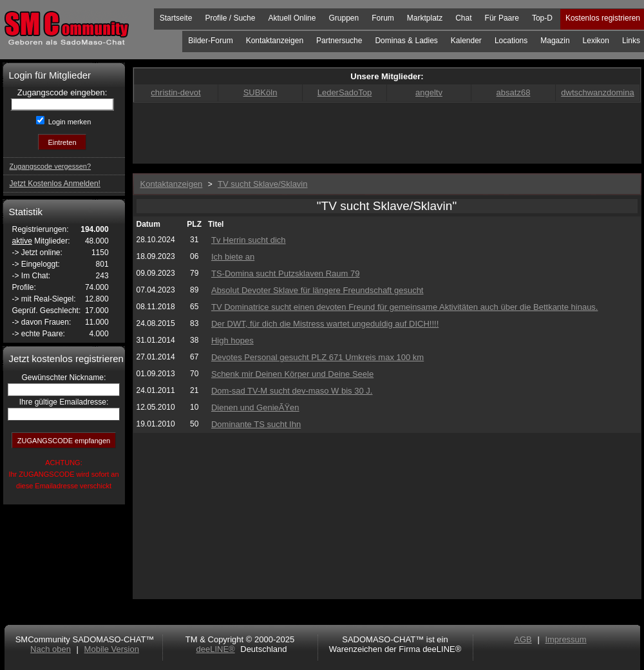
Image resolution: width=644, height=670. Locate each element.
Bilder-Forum (210, 41)
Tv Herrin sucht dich (249, 240)
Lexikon (596, 41)
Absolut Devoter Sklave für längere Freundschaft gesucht (317, 290)
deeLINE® (215, 649)
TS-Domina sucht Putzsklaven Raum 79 (285, 273)
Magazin (555, 41)
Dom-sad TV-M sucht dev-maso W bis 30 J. (292, 391)
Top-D (542, 18)
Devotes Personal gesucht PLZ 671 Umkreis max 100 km (317, 357)
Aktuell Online (292, 18)
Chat (463, 18)
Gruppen (344, 18)
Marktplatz (425, 18)
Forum (383, 18)
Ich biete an (233, 257)
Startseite (176, 18)
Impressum (565, 639)
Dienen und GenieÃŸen (255, 407)
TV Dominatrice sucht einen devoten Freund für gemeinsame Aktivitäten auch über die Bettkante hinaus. (405, 307)
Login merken (69, 122)
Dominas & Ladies (406, 41)
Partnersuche (339, 41)
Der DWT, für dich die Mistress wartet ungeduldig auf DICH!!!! (325, 324)
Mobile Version (112, 649)
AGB (523, 639)
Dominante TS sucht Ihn (256, 424)
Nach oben (51, 649)
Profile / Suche (230, 18)
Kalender (466, 41)
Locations (511, 41)
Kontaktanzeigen (275, 41)
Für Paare (502, 18)
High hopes (232, 340)
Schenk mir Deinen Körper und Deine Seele (292, 374)
